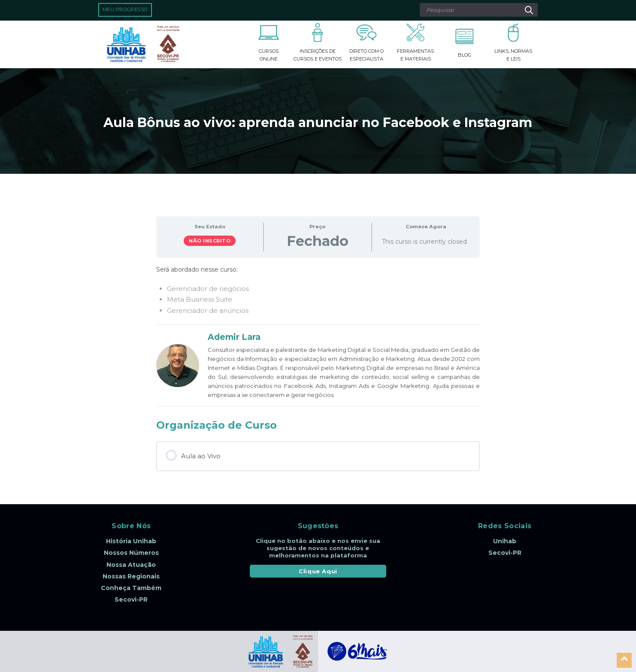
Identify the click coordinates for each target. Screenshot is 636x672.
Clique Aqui (318, 571)
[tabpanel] (318, 290)
